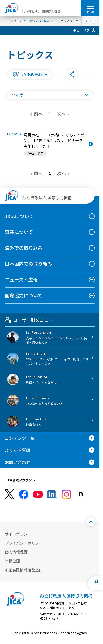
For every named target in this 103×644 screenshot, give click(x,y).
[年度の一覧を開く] (50, 95)
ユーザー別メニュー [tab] (29, 320)
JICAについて (19, 216)
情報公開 (12, 561)
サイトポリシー (18, 534)
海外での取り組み (24, 248)
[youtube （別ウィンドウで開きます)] (38, 494)
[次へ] (95, 21)
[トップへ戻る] (91, 522)
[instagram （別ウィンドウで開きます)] (66, 494)
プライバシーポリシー (24, 543)
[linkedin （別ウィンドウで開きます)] (52, 494)
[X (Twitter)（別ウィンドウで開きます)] (9, 494)
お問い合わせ (18, 462)
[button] (30, 74)
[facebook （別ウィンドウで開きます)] (24, 494)
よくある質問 (18, 450)
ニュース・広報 (21, 280)
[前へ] (87, 21)
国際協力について (24, 295)
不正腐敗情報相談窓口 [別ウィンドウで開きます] (24, 570)
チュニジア (81, 30)
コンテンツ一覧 (20, 438)
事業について (19, 232)
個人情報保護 (16, 552)
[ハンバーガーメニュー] (90, 6)
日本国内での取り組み (28, 264)
